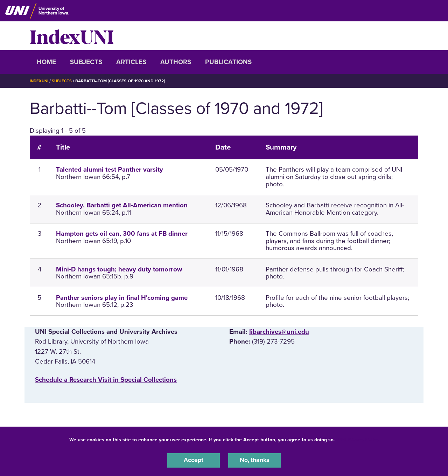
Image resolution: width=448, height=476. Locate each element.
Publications (228, 62)
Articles (131, 62)
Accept (194, 460)
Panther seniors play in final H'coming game (122, 297)
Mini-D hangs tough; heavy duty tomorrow (119, 269)
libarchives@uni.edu (279, 332)
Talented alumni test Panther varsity (110, 170)
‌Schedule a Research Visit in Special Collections (106, 379)
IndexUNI (72, 36)
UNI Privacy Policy (358, 439)
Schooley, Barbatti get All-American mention (122, 205)
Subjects (86, 62)
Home (46, 62)
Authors (176, 62)
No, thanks (254, 460)
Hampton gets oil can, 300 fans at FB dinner (122, 234)
